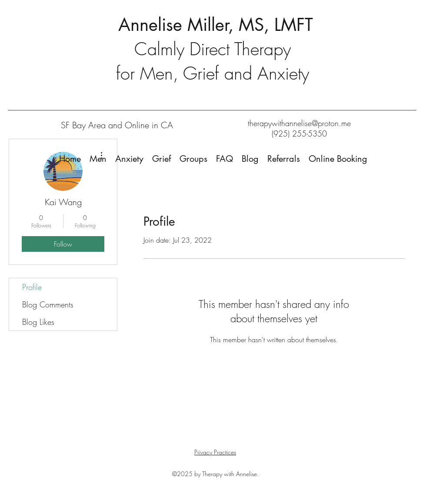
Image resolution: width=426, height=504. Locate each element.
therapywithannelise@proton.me (299, 123)
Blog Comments (48, 304)
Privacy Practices (215, 452)
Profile (32, 287)
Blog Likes (38, 322)
